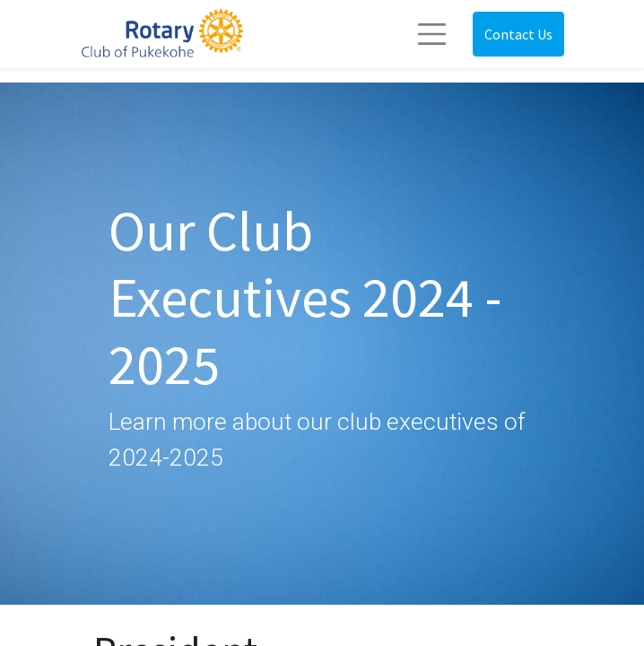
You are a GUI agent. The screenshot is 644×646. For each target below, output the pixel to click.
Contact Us (518, 34)
